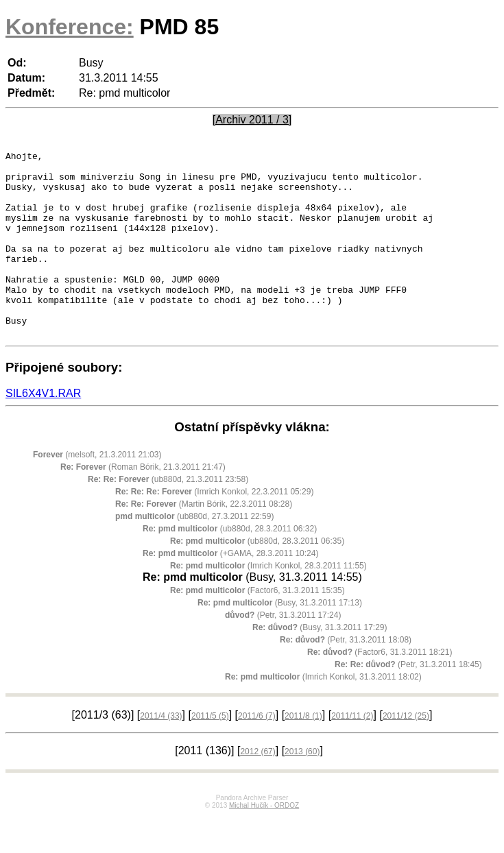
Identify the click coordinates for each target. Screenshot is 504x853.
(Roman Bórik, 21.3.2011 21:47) (143, 504)
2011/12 (406, 753)
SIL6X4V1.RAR (43, 430)
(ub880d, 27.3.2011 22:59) (194, 553)
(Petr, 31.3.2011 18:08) (346, 677)
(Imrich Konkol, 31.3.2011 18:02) (323, 714)
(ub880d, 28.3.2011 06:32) (230, 566)
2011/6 (257, 753)
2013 (302, 789)
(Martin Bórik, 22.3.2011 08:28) (204, 541)
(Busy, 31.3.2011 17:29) (320, 664)
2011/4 (161, 753)
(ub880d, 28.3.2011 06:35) (257, 578)
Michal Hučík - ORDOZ (264, 842)
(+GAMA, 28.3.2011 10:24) (230, 590)
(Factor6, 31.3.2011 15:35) (257, 627)
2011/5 (210, 753)
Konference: (70, 27)
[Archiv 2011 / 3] (252, 120)
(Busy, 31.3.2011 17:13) (280, 640)
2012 (257, 789)
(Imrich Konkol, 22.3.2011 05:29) (214, 529)
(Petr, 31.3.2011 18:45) (408, 701)
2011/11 (352, 753)
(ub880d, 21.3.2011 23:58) (168, 516)
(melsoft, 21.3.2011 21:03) (97, 492)
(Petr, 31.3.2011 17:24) (283, 652)
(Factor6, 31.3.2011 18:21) (380, 689)
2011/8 (303, 753)
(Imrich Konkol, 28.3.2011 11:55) (268, 603)
